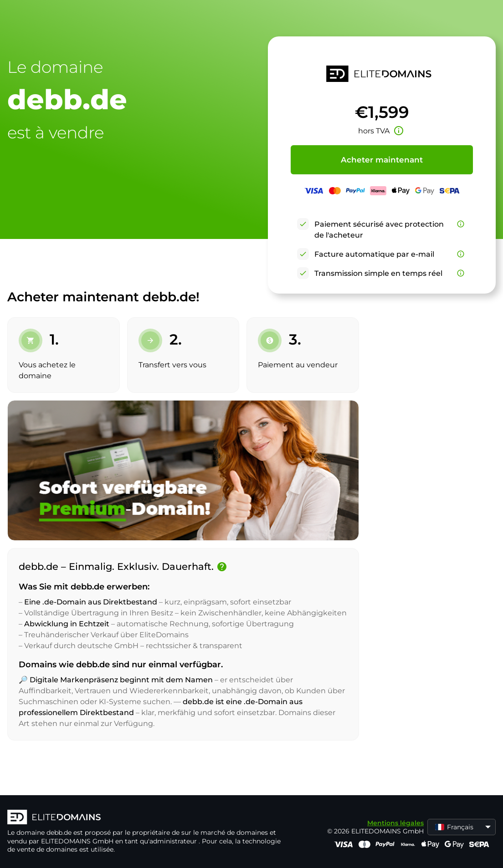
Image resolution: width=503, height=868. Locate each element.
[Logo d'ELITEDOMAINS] (144, 818)
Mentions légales (395, 823)
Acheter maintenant (382, 160)
